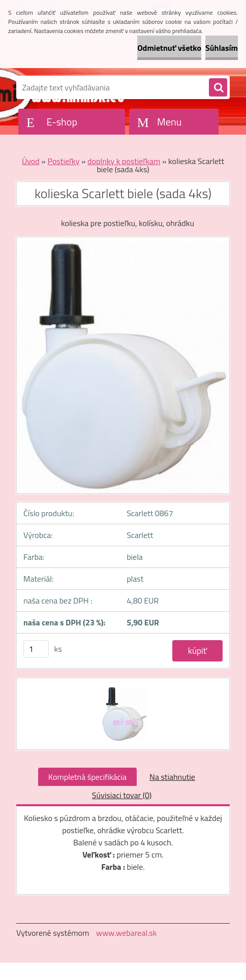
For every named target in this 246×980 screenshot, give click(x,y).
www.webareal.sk (127, 933)
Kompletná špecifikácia (87, 777)
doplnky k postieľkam (124, 161)
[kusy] (36, 649)
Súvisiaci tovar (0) (122, 795)
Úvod (31, 161)
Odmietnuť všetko (169, 48)
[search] (218, 88)
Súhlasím (222, 48)
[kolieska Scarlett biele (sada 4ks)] (123, 687)
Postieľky (63, 161)
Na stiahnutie (172, 777)
